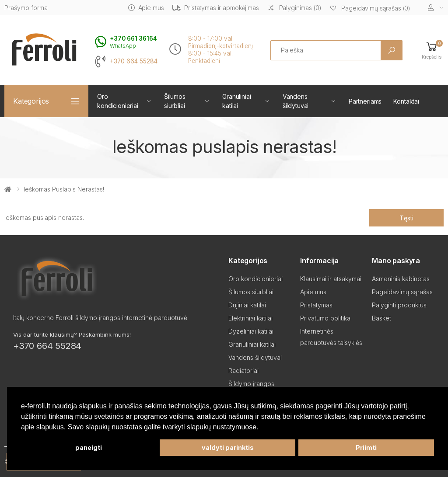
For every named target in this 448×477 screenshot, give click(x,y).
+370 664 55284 (134, 61)
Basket (381, 318)
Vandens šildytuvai (296, 101)
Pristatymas (316, 305)
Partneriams (365, 101)
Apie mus (146, 8)
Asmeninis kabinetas (401, 279)
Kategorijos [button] (31, 101)
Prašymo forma (26, 8)
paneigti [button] (89, 447)
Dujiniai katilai (247, 305)
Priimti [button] (366, 447)
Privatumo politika (325, 318)
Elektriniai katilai (250, 318)
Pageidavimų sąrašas (402, 292)
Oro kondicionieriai (118, 101)
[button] (432, 50)
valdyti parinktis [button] (228, 447)
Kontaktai (406, 101)
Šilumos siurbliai (175, 101)
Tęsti (406, 218)
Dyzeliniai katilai (251, 331)
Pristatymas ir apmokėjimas (215, 8)
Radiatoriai (243, 371)
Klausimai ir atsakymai (331, 279)
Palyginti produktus (399, 305)
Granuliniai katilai (236, 101)
